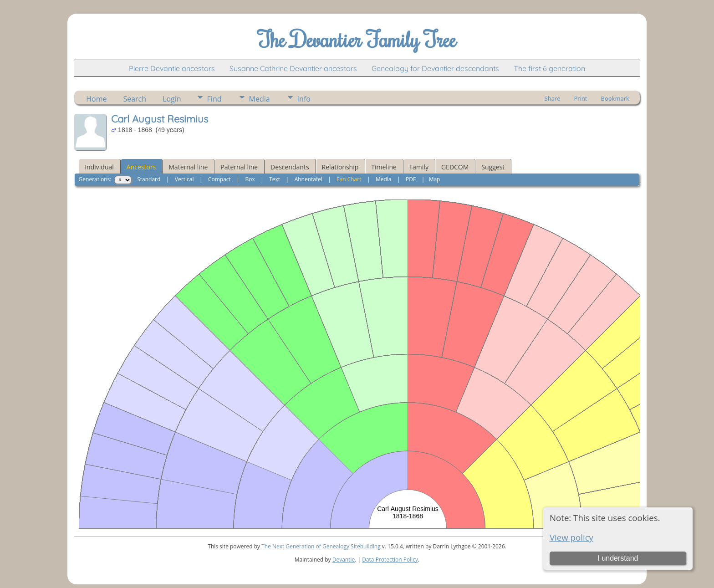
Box (250, 179)
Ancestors (141, 167)
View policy (571, 537)
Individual (99, 167)
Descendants (290, 167)
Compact (219, 179)
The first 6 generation (549, 68)
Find (214, 99)
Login (172, 99)
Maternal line (188, 167)
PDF (411, 179)
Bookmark (615, 98)
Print (580, 98)
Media (260, 99)
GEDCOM (455, 167)
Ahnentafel (309, 179)
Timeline (384, 167)
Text (275, 179)
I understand (618, 558)
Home (96, 99)
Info (304, 99)
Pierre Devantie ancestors (172, 68)
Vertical (184, 179)
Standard (149, 179)
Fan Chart (349, 179)
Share (553, 98)
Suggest (493, 167)
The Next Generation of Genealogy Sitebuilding (321, 546)
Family (419, 167)
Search (135, 99)
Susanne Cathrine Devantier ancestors (293, 68)
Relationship (340, 167)
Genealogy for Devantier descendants (435, 68)
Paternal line (239, 167)
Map (435, 179)
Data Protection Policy (390, 560)
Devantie (344, 560)
